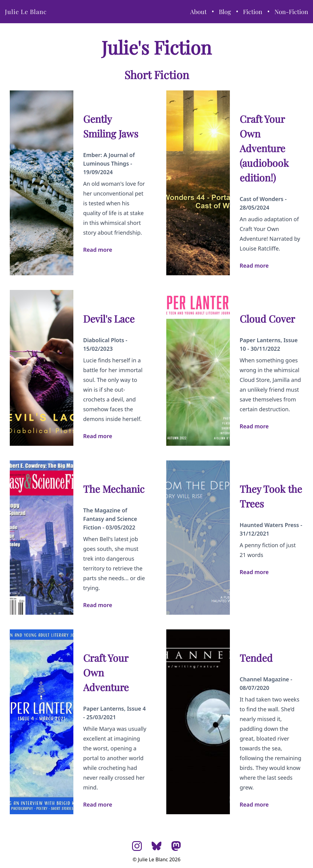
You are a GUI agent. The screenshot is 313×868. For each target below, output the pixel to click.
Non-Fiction (291, 11)
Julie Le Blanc (26, 11)
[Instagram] (137, 846)
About (198, 11)
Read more (98, 250)
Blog (225, 11)
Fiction (253, 11)
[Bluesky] (156, 846)
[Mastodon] (176, 846)
